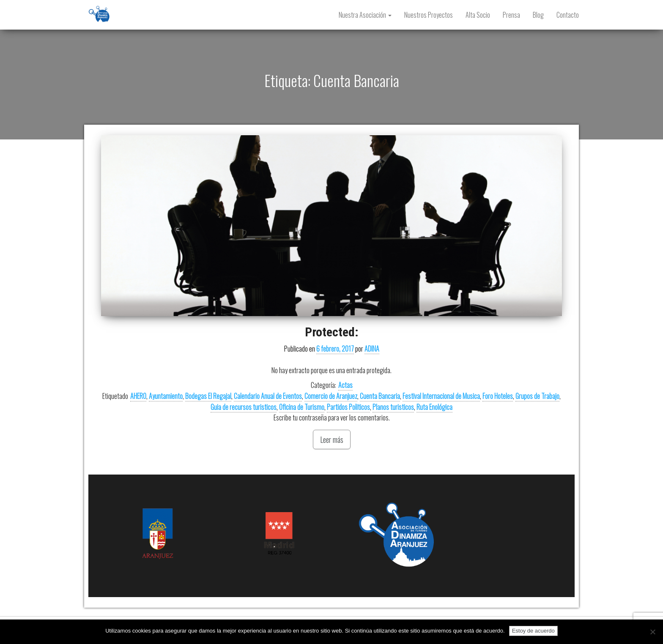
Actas (345, 385)
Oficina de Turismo (302, 407)
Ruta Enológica (434, 407)
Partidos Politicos (348, 407)
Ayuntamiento (166, 396)
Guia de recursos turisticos (244, 407)
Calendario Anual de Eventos (268, 396)
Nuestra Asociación (365, 15)
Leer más (332, 439)
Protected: (332, 332)
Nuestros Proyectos (429, 15)
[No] (652, 632)
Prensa (511, 15)
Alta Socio (478, 15)
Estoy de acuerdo (533, 631)
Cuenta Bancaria (380, 396)
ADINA (372, 349)
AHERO (138, 396)
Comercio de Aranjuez (331, 396)
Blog (538, 15)
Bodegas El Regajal (208, 396)
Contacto (568, 15)
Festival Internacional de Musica (441, 396)
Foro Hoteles (498, 396)
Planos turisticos (393, 407)
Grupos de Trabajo (537, 396)
